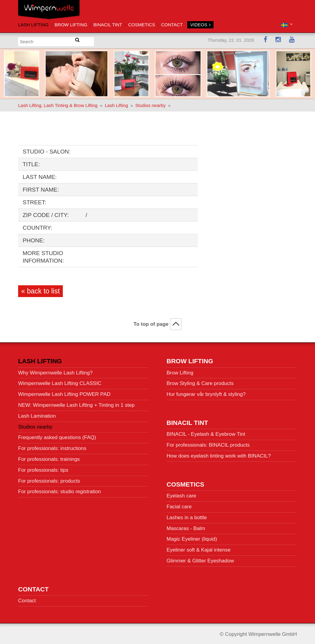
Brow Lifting (71, 25)
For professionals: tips (43, 469)
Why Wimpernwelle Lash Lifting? (55, 371)
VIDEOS (200, 25)
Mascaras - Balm (186, 527)
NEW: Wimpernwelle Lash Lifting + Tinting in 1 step (76, 404)
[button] (287, 24)
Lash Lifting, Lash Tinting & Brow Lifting (58, 104)
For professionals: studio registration (59, 490)
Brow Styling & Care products (200, 382)
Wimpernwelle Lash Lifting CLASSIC (60, 382)
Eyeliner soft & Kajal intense (199, 548)
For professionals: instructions (52, 447)
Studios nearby (150, 104)
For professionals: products (49, 479)
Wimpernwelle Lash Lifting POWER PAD (64, 393)
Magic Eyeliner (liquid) (192, 537)
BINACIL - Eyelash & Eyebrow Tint (206, 433)
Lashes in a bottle (187, 516)
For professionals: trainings (49, 458)
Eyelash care (182, 494)
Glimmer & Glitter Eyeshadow (200, 559)
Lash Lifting (33, 25)
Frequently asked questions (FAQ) (57, 436)
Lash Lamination (37, 414)
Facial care (179, 505)
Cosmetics (141, 25)
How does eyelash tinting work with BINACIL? (219, 454)
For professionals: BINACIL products (208, 443)
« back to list (40, 290)
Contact (172, 25)
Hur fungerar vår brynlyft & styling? (206, 393)
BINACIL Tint (108, 25)
